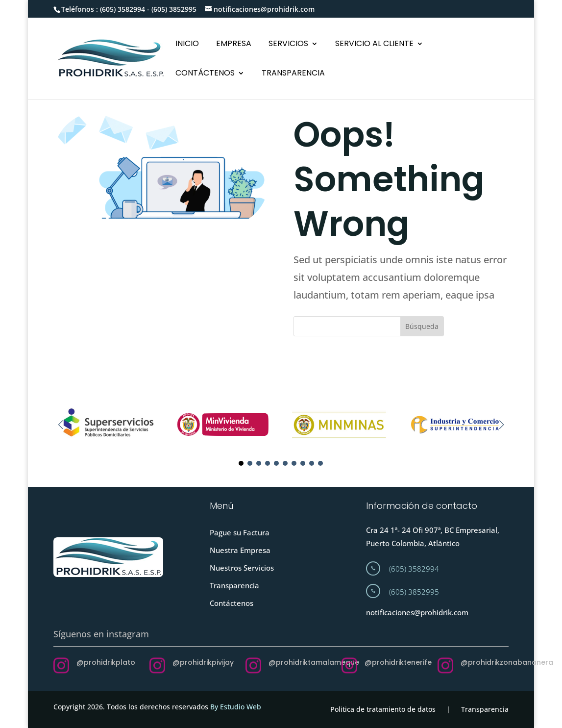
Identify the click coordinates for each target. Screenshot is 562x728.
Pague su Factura (240, 532)
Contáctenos (232, 603)
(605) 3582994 (414, 569)
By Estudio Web (236, 707)
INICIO (187, 45)
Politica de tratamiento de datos (383, 709)
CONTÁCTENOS (205, 74)
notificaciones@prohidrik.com (417, 612)
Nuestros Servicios (242, 568)
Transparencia (234, 585)
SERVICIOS (288, 45)
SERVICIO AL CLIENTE (374, 45)
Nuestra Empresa (240, 550)
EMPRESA (234, 45)
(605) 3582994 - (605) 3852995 (148, 9)
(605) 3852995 (414, 592)
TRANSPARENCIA (293, 74)
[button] (501, 425)
